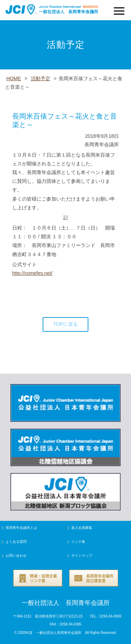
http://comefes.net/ (32, 273)
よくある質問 (16, 542)
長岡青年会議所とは (21, 528)
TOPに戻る (65, 324)
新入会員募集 (82, 528)
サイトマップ (82, 556)
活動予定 (41, 78)
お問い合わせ (16, 556)
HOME (14, 78)
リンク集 (78, 542)
